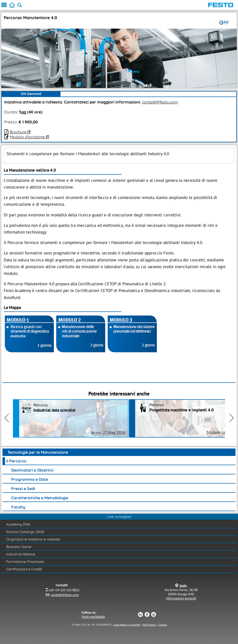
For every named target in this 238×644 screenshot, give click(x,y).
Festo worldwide (93, 617)
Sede (183, 586)
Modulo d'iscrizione (30, 137)
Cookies (163, 625)
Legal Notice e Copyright (127, 625)
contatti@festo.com (160, 102)
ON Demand (31, 94)
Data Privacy (149, 625)
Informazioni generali (181, 598)
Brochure (20, 132)
